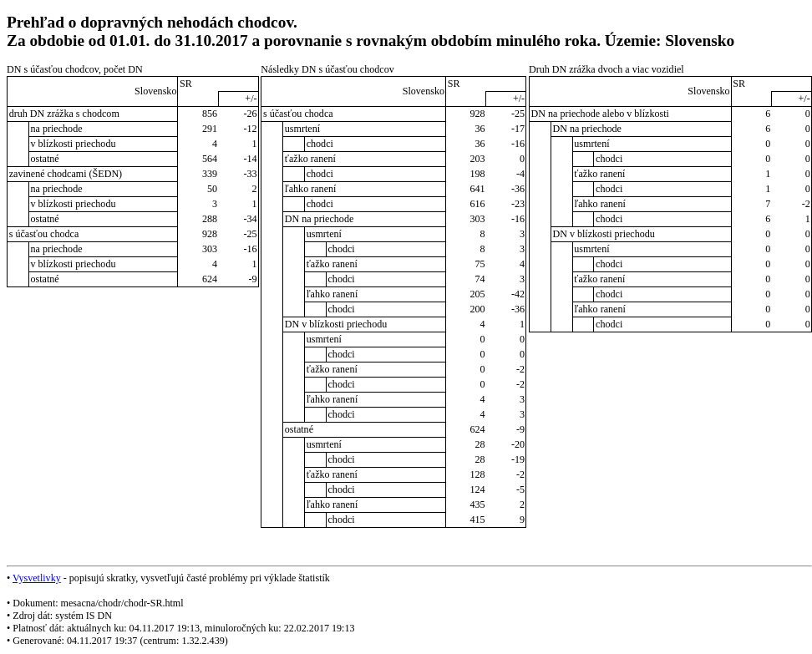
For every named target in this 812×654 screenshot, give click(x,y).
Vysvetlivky (37, 578)
